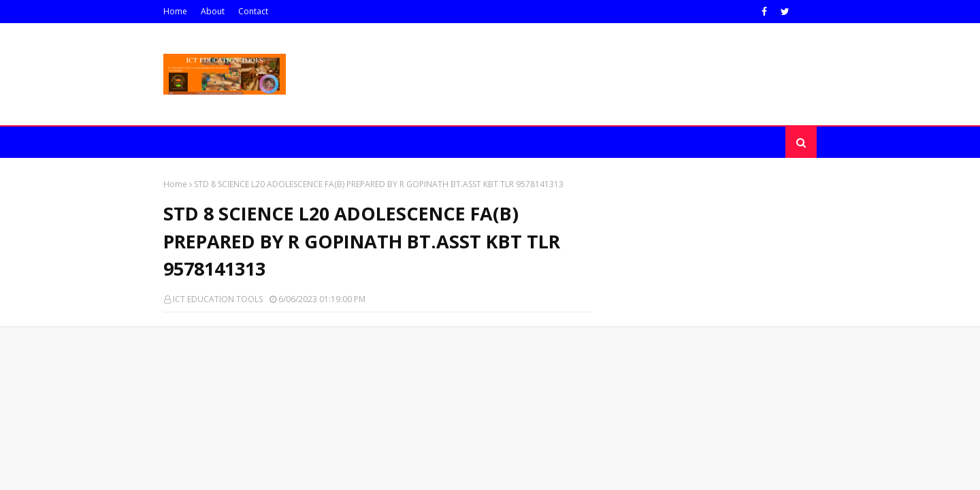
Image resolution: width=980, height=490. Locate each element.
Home (175, 11)
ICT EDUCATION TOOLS (218, 299)
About (213, 11)
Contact (253, 11)
